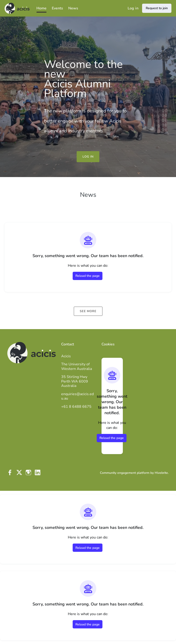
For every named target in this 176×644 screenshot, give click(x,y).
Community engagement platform (125, 473)
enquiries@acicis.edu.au (77, 396)
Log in (133, 8)
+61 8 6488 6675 (76, 407)
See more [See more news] (88, 311)
